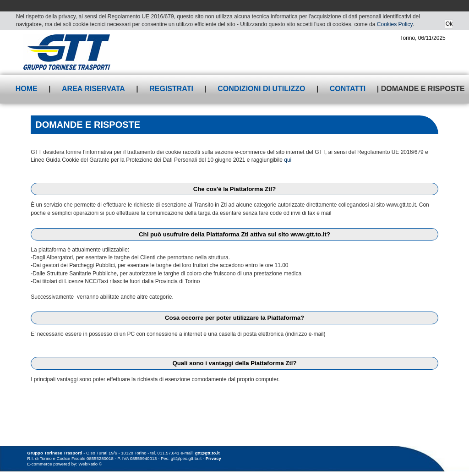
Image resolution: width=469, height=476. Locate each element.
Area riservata (93, 89)
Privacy (213, 458)
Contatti (348, 89)
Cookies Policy (395, 24)
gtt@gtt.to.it (207, 453)
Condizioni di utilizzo (261, 89)
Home (27, 89)
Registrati (171, 89)
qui (288, 160)
